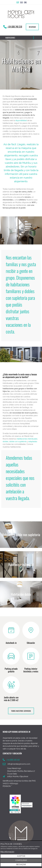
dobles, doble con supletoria (15, 442)
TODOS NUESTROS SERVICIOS (21, 711)
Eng (25, 2)
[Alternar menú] (34, 38)
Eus (22, 2)
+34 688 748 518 (15, 26)
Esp (18, 2)
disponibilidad (21, 120)
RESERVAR (32, 27)
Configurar (21, 860)
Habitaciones (10, 38)
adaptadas (33, 442)
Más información (7, 852)
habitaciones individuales (27, 439)
